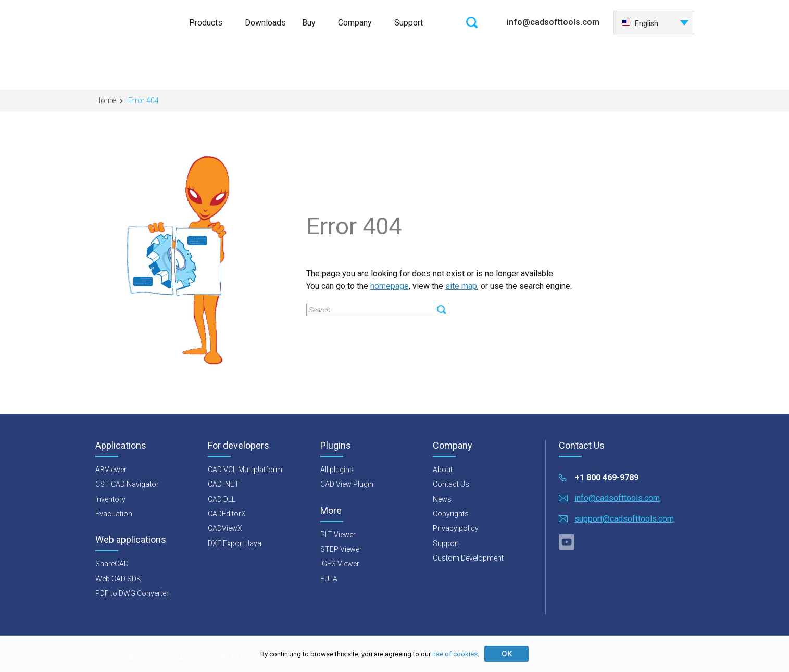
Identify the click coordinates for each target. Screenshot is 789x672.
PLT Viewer (338, 535)
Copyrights (451, 514)
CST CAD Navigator (127, 484)
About (443, 470)
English (640, 23)
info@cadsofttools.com (553, 22)
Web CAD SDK (118, 579)
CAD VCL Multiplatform (245, 470)
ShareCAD (112, 564)
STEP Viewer (341, 549)
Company (355, 23)
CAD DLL (222, 499)
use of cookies (455, 654)
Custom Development (468, 558)
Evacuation (114, 514)
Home (105, 100)
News (442, 499)
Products (206, 23)
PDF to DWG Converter (132, 593)
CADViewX (225, 528)
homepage (390, 286)
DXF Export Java (235, 543)
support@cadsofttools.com (624, 519)
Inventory (110, 499)
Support (409, 23)
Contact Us (451, 484)
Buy (309, 23)
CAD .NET (223, 484)
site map (461, 286)
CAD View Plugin (347, 484)
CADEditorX (227, 514)
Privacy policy (456, 528)
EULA (329, 579)
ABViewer (111, 470)
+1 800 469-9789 (606, 478)
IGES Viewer (340, 564)
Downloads (265, 23)
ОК (507, 654)
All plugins (337, 470)
